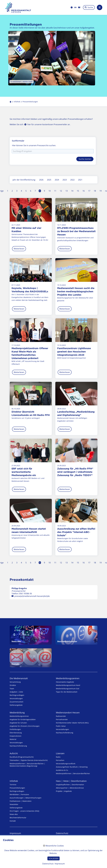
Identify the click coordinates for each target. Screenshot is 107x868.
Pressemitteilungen (17, 788)
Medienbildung (17, 713)
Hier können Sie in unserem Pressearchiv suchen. (34, 145)
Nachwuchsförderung (18, 746)
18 (95, 191)
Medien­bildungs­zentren (68, 678)
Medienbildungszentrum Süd (68, 689)
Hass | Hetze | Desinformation (71, 781)
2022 (72, 180)
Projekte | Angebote (64, 791)
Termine (13, 785)
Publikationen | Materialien (21, 801)
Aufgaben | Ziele (16, 692)
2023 (65, 180)
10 (50, 191)
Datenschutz (62, 833)
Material (13, 739)
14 (72, 191)
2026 (41, 180)
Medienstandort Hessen (68, 713)
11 (55, 191)
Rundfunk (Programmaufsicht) (22, 757)
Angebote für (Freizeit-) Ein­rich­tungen (25, 726)
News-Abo (14, 814)
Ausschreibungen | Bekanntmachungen (26, 798)
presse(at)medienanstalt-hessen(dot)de (32, 596)
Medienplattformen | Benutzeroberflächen (73, 773)
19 (101, 191)
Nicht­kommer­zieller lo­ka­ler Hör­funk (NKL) (72, 723)
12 (61, 191)
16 (84, 191)
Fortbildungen (15, 729)
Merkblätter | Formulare (19, 794)
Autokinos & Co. (62, 770)
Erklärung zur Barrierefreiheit (24, 841)
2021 (80, 180)
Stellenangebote (16, 705)
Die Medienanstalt (19, 678)
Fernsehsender (62, 719)
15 (78, 191)
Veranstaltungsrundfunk (66, 764)
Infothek (14, 781)
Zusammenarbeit (16, 702)
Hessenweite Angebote (65, 682)
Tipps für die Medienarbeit (67, 692)
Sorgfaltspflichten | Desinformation (70, 785)
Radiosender (61, 716)
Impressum (15, 833)
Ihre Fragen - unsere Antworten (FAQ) (24, 811)
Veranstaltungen (16, 698)
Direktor (13, 685)
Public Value (61, 726)
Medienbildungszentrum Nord (68, 685)
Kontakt (13, 821)
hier (29, 124)
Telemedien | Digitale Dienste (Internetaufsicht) (29, 760)
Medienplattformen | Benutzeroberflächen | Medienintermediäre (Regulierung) (27, 765)
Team (12, 689)
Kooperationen (16, 736)
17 (89, 191)
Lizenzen (60, 753)
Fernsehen (60, 760)
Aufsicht (14, 753)
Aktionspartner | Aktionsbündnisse (70, 788)
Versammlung (15, 682)
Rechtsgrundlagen (17, 695)
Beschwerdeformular (18, 818)
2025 (49, 180)
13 (67, 191)
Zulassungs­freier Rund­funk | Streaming (72, 767)
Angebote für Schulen (18, 723)
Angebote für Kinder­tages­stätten (23, 719)
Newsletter (14, 804)
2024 (57, 180)
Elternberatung (16, 733)
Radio (58, 757)
